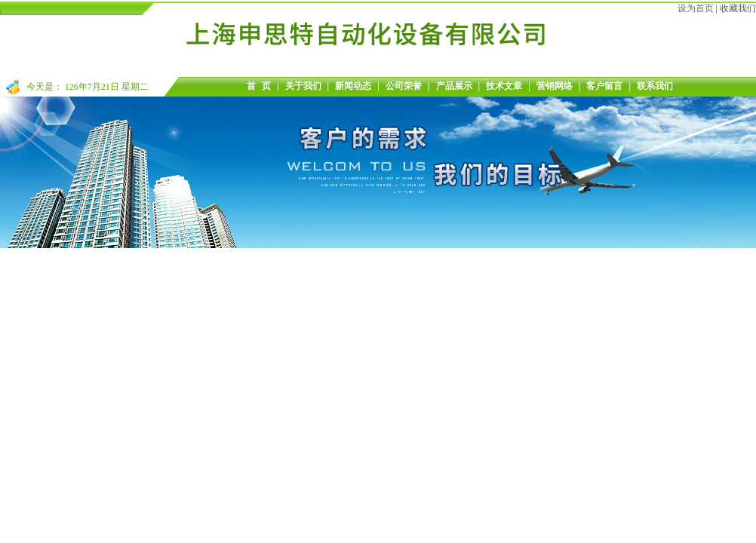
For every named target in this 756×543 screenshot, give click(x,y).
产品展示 (454, 86)
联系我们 (655, 86)
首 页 (259, 86)
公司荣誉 (404, 86)
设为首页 (696, 8)
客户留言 (604, 86)
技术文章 (504, 86)
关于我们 (303, 86)
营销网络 (555, 86)
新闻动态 (353, 86)
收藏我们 (738, 8)
